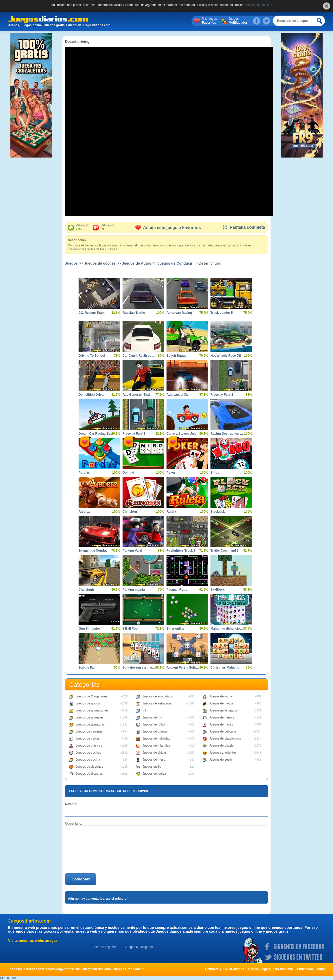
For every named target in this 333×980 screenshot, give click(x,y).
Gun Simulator (89, 629)
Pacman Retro (177, 590)
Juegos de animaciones (92, 710)
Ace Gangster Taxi (136, 395)
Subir (321, 969)
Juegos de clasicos (89, 746)
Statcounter (8, 978)
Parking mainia (134, 590)
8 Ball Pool (130, 629)
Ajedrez (84, 512)
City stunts (87, 590)
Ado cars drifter (178, 395)
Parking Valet (132, 551)
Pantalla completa (243, 227)
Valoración (83, 227)
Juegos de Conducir (175, 263)
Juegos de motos (221, 703)
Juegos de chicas (155, 753)
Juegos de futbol (154, 724)
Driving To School (92, 356)
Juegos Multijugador (139, 947)
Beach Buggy (177, 356)
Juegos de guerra (155, 731)
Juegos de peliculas (223, 731)
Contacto (212, 969)
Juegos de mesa (154, 760)
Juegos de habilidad (156, 739)
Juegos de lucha (220, 696)
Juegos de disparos (89, 774)
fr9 (144, 710)
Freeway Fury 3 (134, 434)
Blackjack (218, 512)
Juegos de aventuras (90, 724)
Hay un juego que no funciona (270, 969)
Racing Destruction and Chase (227, 434)
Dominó (128, 473)
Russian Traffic (134, 313)
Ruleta (171, 512)
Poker (171, 473)
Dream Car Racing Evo (95, 434)
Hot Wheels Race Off (226, 356)
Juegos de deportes (89, 767)
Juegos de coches (100, 263)
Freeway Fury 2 (222, 395)
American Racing (179, 313)
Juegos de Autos (137, 263)
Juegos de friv (152, 717)
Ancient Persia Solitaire (183, 668)
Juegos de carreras (89, 731)
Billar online (175, 629)
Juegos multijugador (223, 710)
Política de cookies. (260, 5)
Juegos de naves (221, 724)
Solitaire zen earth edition (139, 668)
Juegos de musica (222, 717)
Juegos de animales (90, 717)
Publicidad (305, 969)
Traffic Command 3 (225, 551)
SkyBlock (217, 590)
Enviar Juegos (233, 969)
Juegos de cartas (88, 739)
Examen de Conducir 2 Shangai (95, 551)
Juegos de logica (154, 774)
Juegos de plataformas (225, 739)
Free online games (104, 947)
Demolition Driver (92, 395)
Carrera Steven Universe (183, 434)
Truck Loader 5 (222, 313)
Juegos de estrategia (157, 703)
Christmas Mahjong (225, 668)
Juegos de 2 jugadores (91, 696)
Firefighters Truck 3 (181, 551)
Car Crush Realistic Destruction (139, 356)
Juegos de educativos (158, 696)
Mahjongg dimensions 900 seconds (227, 629)
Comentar (81, 879)
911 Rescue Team (92, 313)
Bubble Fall (87, 668)
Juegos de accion (88, 703)
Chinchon (130, 512)
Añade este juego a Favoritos (168, 228)
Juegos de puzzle (221, 746)
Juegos (238, 21)
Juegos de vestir (220, 760)
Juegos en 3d (152, 767)
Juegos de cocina (88, 760)
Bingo (215, 473)
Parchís (84, 473)
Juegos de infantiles (156, 746)
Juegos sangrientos (223, 753)
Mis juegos (209, 21)
